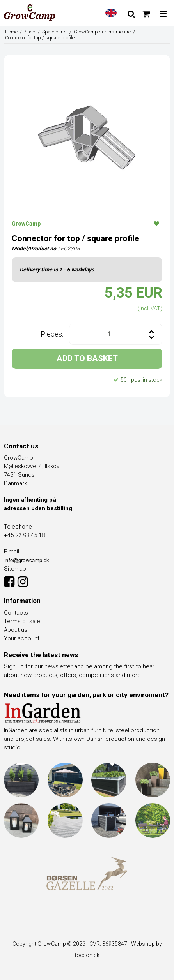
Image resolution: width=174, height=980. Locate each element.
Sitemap (15, 569)
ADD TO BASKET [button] (87, 358)
